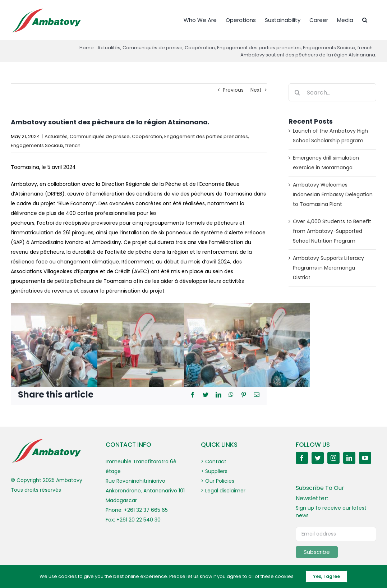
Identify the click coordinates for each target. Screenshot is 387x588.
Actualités (56, 136)
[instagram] (333, 458)
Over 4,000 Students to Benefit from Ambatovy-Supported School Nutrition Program (332, 231)
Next (256, 90)
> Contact (214, 461)
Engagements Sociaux (37, 145)
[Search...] (332, 92)
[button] (365, 19)
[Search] (298, 92)
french (73, 145)
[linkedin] (349, 458)
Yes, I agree (326, 576)
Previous (233, 90)
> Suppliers (214, 471)
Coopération (147, 136)
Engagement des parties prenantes (206, 136)
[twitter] (318, 458)
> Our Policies (218, 481)
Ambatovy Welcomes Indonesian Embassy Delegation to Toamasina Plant (333, 194)
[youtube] (365, 458)
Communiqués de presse (100, 136)
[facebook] (302, 458)
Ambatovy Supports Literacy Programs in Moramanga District (328, 268)
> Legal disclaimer (223, 491)
